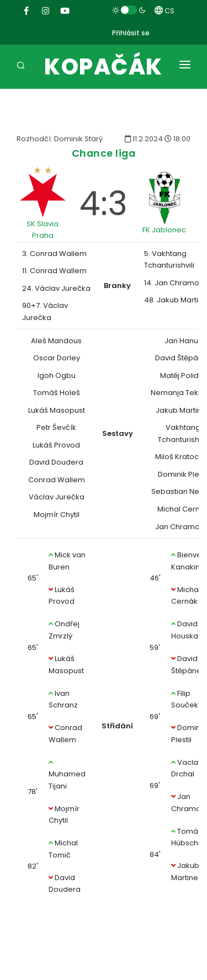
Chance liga (104, 153)
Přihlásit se (131, 33)
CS (164, 11)
